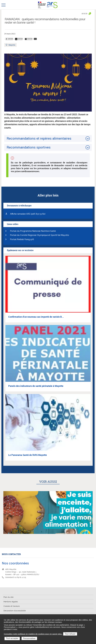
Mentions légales (11, 602)
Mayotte (12, 45)
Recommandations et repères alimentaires (39, 138)
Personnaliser (29, 638)
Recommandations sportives (29, 147)
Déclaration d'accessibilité (15, 611)
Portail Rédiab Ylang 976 (22, 239)
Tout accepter (12, 638)
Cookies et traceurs (12, 606)
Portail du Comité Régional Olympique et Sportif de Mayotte (39, 235)
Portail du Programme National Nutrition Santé (33, 231)
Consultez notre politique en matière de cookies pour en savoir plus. (33, 634)
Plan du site (8, 597)
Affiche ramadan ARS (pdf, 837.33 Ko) (28, 214)
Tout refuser (70, 634)
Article (85, 13)
